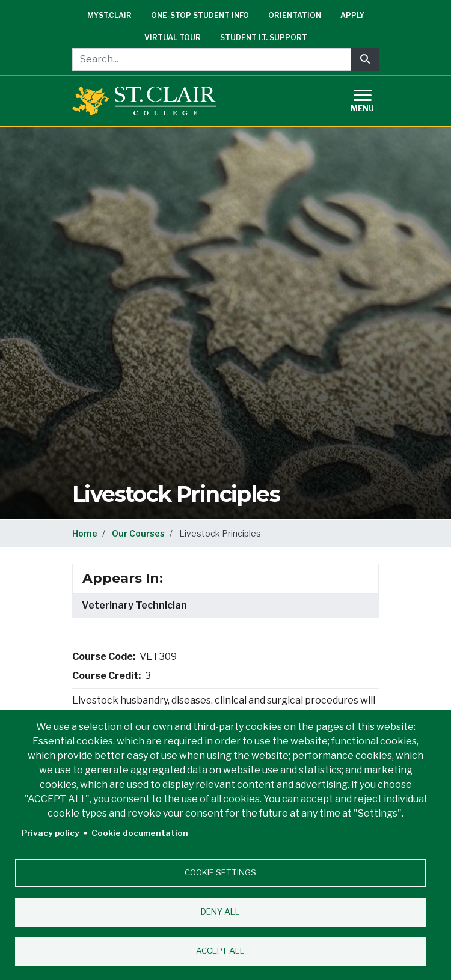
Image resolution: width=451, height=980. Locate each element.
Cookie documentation (140, 833)
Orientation (295, 15)
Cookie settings (220, 872)
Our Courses (138, 533)
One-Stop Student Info (200, 15)
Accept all (220, 951)
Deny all (220, 912)
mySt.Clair (109, 15)
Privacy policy (51, 833)
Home (85, 533)
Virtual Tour (173, 38)
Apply (352, 15)
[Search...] (212, 59)
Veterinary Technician (134, 605)
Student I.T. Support (264, 38)
